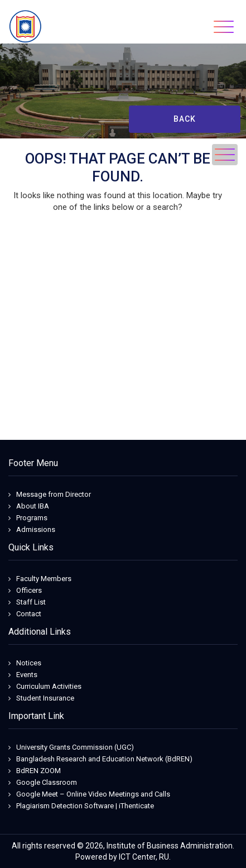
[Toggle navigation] (224, 27)
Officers (29, 590)
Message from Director (54, 494)
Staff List (31, 602)
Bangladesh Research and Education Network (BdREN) (104, 759)
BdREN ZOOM (38, 771)
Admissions (36, 529)
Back (185, 119)
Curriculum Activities (49, 686)
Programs (32, 518)
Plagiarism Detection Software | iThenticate (85, 806)
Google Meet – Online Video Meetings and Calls (93, 794)
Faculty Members (44, 579)
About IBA (33, 506)
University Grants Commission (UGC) (75, 747)
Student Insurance (45, 698)
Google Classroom (47, 782)
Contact (29, 614)
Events (27, 675)
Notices (29, 663)
